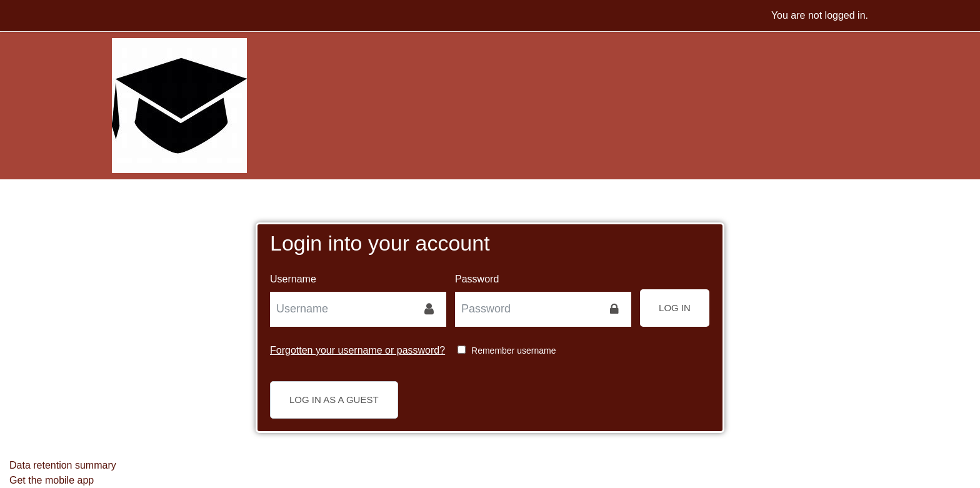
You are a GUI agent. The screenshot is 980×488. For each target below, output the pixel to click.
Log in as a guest (334, 400)
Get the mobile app (52, 480)
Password (477, 279)
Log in (675, 308)
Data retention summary (63, 465)
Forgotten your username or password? (357, 350)
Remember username (513, 351)
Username (293, 279)
